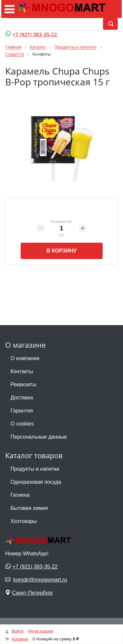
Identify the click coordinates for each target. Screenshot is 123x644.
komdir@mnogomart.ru (40, 580)
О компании (25, 358)
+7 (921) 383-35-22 (35, 34)
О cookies (22, 424)
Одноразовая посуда (36, 482)
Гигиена (20, 495)
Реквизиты (23, 384)
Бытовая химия (29, 508)
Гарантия (22, 411)
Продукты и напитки (35, 469)
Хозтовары (24, 521)
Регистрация (41, 631)
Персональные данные (39, 437)
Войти (18, 631)
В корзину (62, 251)
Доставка (22, 398)
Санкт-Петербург (32, 593)
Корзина (20, 639)
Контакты (22, 371)
